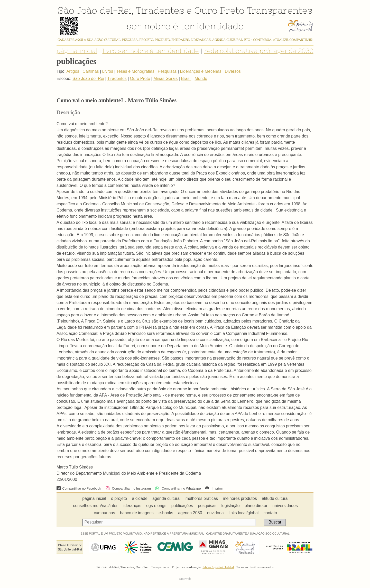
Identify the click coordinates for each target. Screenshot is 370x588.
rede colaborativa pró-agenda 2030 (259, 51)
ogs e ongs (156, 506)
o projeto (119, 498)
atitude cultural (275, 498)
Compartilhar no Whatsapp (178, 488)
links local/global (244, 513)
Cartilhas (91, 71)
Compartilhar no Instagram (128, 488)
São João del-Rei (95, 10)
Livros (108, 71)
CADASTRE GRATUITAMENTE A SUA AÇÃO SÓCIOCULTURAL (248, 534)
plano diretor (256, 506)
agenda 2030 (190, 513)
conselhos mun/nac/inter (95, 506)
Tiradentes (160, 10)
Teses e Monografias (135, 71)
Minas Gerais (165, 79)
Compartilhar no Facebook (79, 488)
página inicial (77, 51)
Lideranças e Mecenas (201, 71)
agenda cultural (166, 498)
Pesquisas (167, 71)
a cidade (140, 498)
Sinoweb (185, 579)
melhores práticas (202, 498)
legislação (231, 506)
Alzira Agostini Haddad (218, 567)
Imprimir (214, 488)
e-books (166, 513)
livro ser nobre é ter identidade (151, 51)
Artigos (73, 71)
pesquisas (207, 506)
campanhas (104, 513)
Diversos (233, 71)
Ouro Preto (219, 10)
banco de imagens (137, 513)
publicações (182, 506)
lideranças (132, 506)
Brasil (186, 79)
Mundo (201, 79)
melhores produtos (240, 498)
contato (270, 513)
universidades (285, 506)
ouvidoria (215, 513)
